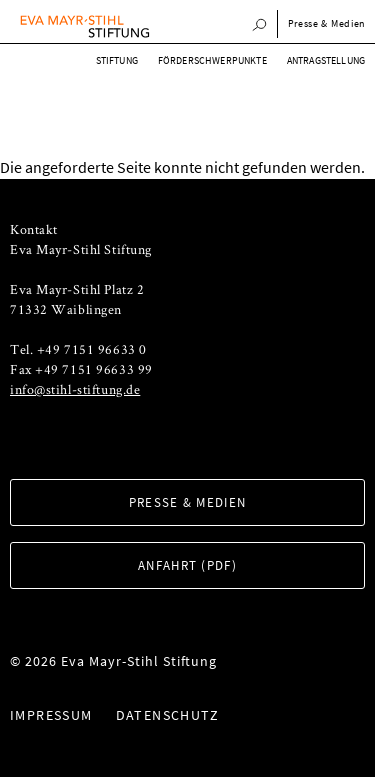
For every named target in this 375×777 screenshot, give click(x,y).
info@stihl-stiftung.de (75, 389)
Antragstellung (326, 60)
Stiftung (117, 60)
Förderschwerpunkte (212, 60)
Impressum (51, 715)
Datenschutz (167, 715)
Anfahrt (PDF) (187, 565)
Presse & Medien (327, 23)
